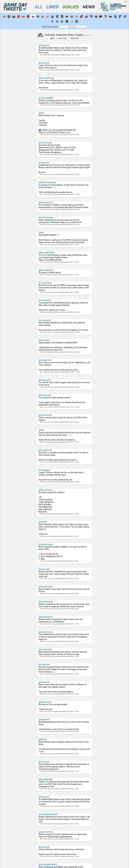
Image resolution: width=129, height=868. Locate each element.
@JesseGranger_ (46, 544)
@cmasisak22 (45, 300)
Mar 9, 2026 (74, 536)
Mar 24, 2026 (75, 70)
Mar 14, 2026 (75, 245)
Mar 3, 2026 (75, 839)
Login (126, 2)
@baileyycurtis (45, 360)
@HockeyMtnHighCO (48, 814)
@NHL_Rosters (45, 490)
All (53, 38)
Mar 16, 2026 (75, 194)
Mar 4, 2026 (75, 789)
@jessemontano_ (46, 202)
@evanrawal (44, 45)
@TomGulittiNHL (46, 98)
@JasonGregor (45, 143)
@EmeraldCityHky (47, 253)
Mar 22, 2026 (75, 105)
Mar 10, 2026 (75, 407)
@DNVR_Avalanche (47, 183)
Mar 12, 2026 (75, 275)
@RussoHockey (46, 587)
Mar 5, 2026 (75, 771)
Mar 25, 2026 (75, 55)
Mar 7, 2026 (75, 624)
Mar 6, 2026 (75, 641)
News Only (62, 38)
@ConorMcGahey (46, 78)
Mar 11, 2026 (75, 352)
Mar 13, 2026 (75, 262)
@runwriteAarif (45, 415)
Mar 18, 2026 (75, 135)
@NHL (41, 113)
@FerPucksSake (46, 218)
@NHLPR (43, 522)
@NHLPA (43, 739)
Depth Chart (88, 35)
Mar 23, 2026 (75, 90)
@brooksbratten (46, 779)
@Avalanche (44, 665)
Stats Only (74, 38)
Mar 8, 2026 (75, 579)
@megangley (44, 470)
